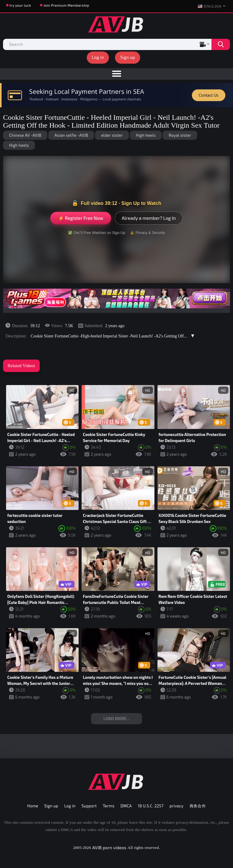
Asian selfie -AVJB (71, 135)
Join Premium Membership (66, 5)
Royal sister (180, 135)
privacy (177, 806)
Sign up (128, 57)
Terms (109, 806)
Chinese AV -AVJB (25, 135)
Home (33, 806)
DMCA (126, 806)
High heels (146, 135)
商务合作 (198, 806)
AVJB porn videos (109, 848)
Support (89, 806)
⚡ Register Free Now (81, 218)
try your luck (20, 5)
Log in (98, 57)
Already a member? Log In (149, 218)
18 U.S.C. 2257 (151, 806)
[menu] (116, 74)
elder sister (112, 135)
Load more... (116, 718)
